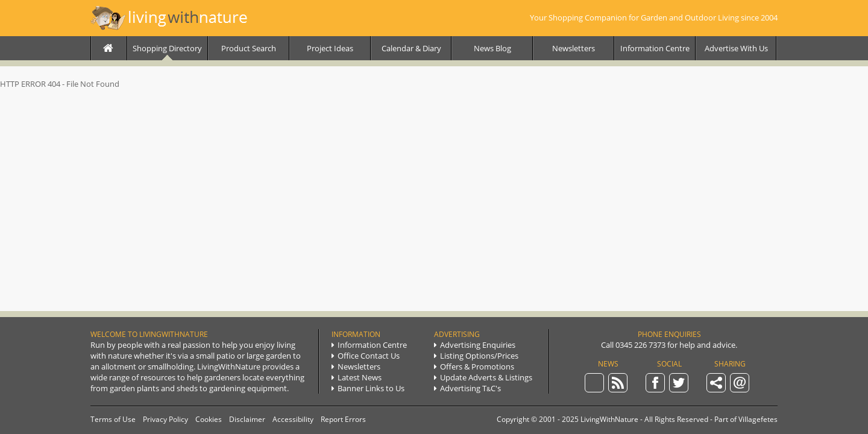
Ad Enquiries (475, 345)
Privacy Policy (165, 419)
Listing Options (476, 356)
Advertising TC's (467, 388)
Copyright (513, 419)
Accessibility (293, 419)
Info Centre (655, 48)
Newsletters (574, 48)
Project (330, 48)
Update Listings (483, 377)
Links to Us (368, 388)
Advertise (736, 48)
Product (249, 48)
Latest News (357, 377)
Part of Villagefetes (746, 419)
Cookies (209, 419)
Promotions (474, 366)
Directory (167, 48)
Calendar (411, 48)
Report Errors (343, 419)
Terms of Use (113, 419)
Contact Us (366, 356)
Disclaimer (247, 419)
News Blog (492, 48)
